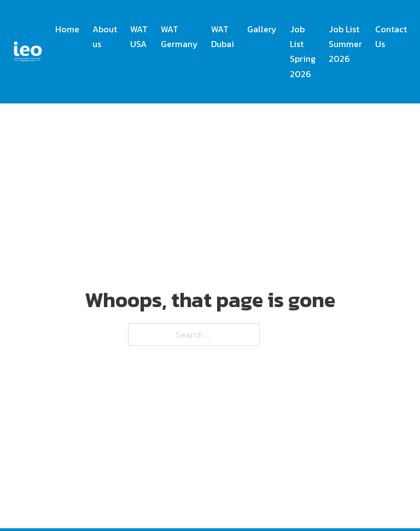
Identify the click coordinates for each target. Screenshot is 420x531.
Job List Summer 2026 (345, 44)
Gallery (262, 29)
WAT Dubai (223, 36)
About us (105, 36)
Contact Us (391, 36)
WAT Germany (179, 36)
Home (67, 29)
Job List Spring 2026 (303, 51)
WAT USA (139, 36)
